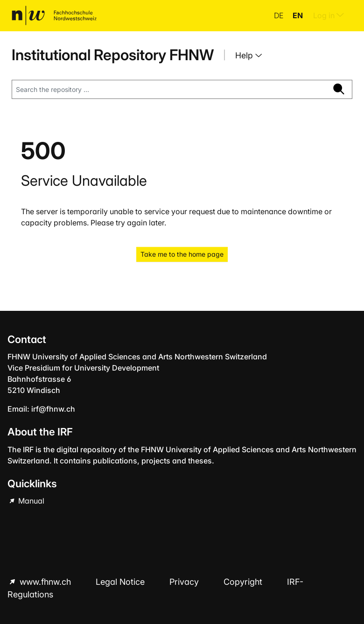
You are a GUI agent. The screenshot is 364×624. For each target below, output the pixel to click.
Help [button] (245, 55)
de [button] (280, 15)
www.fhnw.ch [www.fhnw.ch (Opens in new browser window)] (45, 582)
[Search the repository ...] (169, 90)
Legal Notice (121, 582)
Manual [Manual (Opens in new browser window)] (30, 501)
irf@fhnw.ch (53, 409)
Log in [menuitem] (329, 15)
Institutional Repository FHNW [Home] (113, 55)
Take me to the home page (182, 254)
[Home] (54, 15)
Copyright (244, 582)
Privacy (185, 582)
